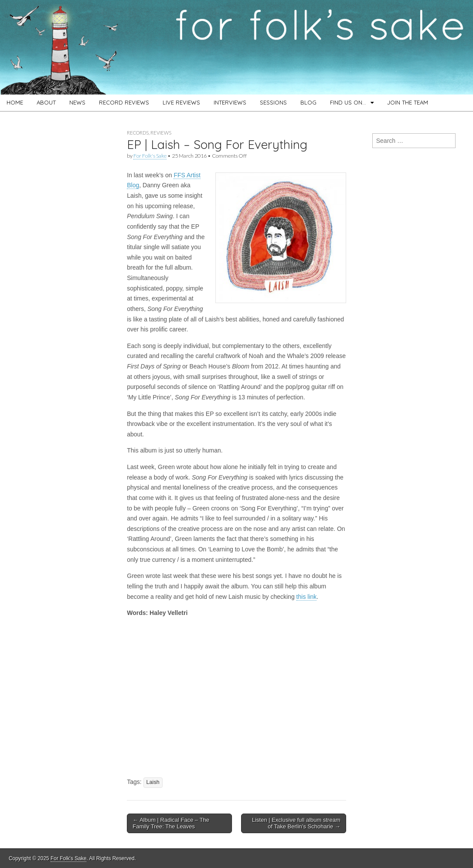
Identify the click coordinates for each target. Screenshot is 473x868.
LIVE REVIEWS (181, 102)
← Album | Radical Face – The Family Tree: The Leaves (171, 823)
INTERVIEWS (230, 102)
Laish (153, 782)
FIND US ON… (348, 102)
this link (307, 597)
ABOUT (46, 102)
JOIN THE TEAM (408, 102)
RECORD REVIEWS (124, 102)
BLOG (308, 102)
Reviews (161, 133)
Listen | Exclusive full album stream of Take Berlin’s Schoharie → (296, 823)
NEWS (77, 102)
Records (138, 133)
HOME (15, 102)
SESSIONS (273, 102)
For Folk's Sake (150, 156)
